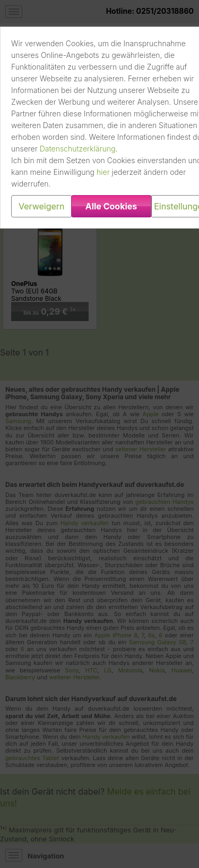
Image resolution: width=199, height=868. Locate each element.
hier (103, 172)
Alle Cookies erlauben (111, 209)
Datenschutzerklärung (78, 149)
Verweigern (42, 206)
